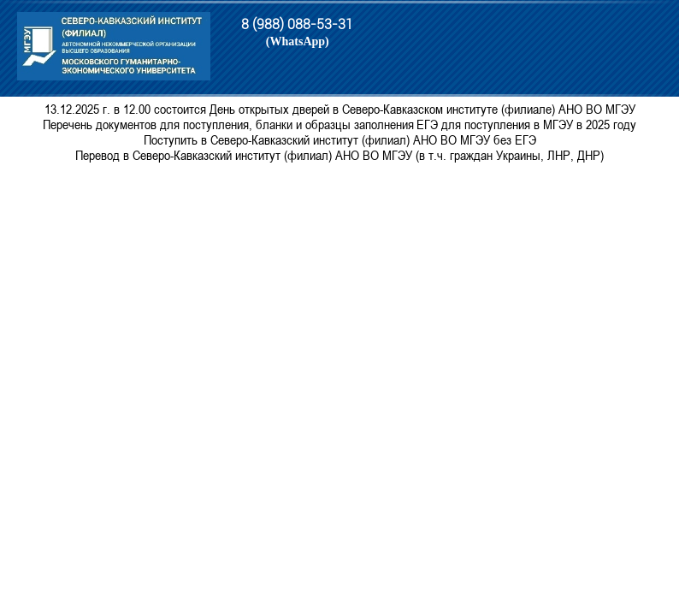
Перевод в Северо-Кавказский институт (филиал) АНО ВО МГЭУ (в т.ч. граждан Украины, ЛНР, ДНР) (339, 155)
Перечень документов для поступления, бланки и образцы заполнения (228, 124)
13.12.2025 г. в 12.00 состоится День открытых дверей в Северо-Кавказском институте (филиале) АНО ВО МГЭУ (340, 109)
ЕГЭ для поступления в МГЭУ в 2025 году (526, 124)
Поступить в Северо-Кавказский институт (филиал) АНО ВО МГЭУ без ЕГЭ (340, 139)
